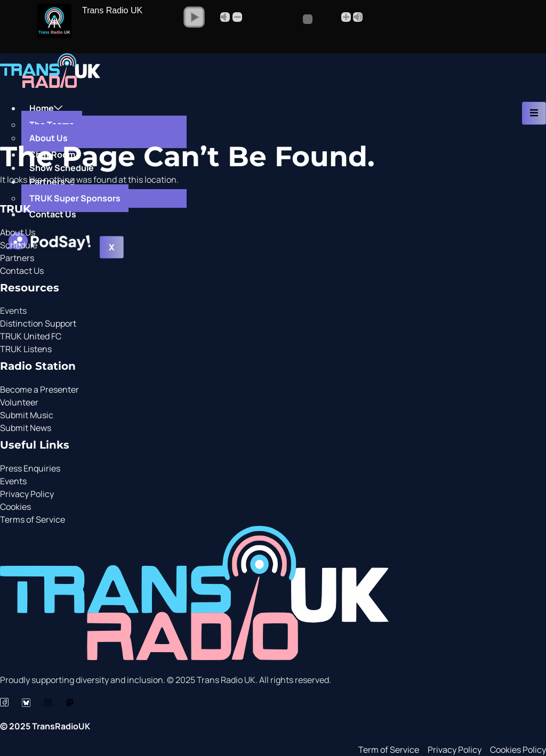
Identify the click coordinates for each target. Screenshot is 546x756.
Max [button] (358, 17)
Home (46, 108)
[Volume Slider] (291, 19)
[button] (194, 17)
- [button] (237, 17)
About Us (49, 138)
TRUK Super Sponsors (75, 198)
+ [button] (346, 17)
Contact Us (53, 214)
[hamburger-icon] (534, 113)
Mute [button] (225, 17)
